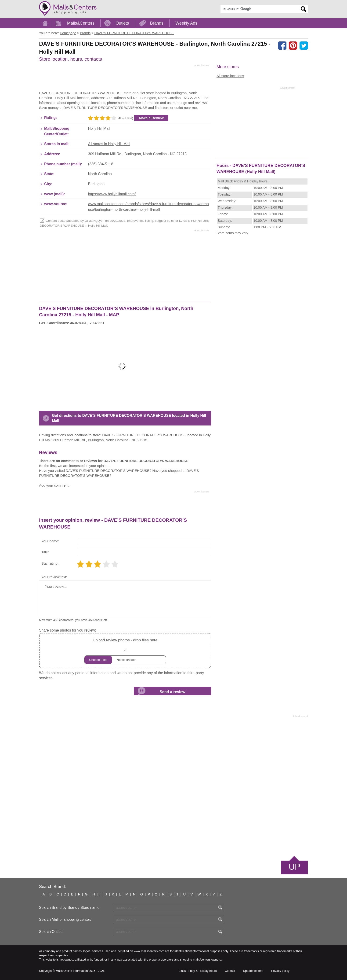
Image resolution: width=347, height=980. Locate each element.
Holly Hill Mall (99, 128)
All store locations (230, 76)
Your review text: (54, 577)
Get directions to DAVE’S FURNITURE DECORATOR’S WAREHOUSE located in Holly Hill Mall (129, 418)
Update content (253, 971)
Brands (157, 23)
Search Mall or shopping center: (65, 919)
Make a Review (151, 118)
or (125, 650)
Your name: (50, 541)
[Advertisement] (124, 79)
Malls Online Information (72, 971)
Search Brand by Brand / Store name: (70, 908)
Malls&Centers (81, 23)
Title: (45, 552)
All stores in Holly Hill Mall (109, 144)
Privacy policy (280, 971)
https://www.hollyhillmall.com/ (112, 194)
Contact (230, 971)
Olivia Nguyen (94, 221)
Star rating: (50, 563)
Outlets (122, 23)
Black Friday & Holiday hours (198, 971)
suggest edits (164, 221)
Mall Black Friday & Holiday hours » (244, 181)
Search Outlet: (51, 932)
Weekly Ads (186, 23)
